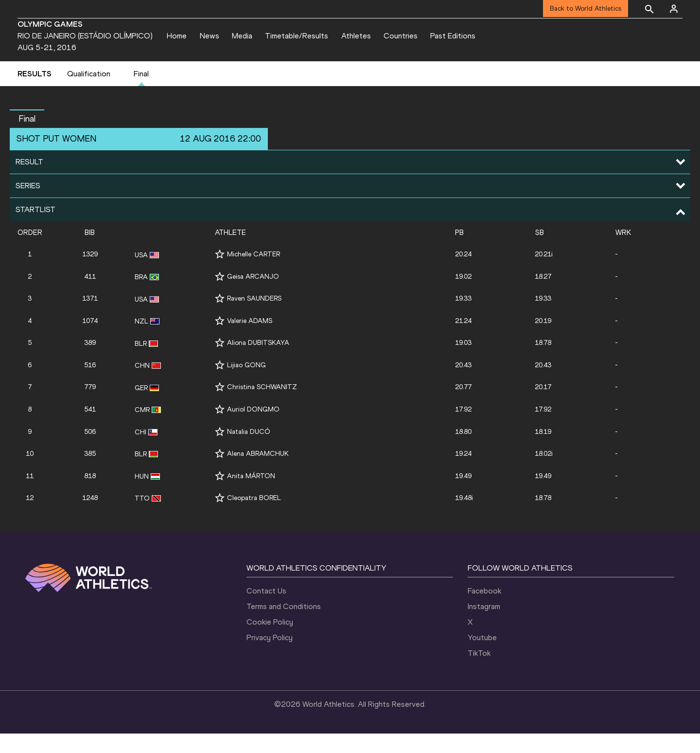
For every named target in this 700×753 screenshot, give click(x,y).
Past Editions (453, 36)
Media (242, 36)
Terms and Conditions (284, 626)
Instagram (484, 626)
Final (141, 93)
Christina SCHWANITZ (262, 407)
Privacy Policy (270, 657)
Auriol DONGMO (253, 429)
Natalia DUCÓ (249, 451)
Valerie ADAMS (250, 340)
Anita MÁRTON (251, 495)
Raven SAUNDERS (254, 318)
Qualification (89, 93)
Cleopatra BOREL (254, 517)
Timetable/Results (297, 36)
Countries (401, 36)
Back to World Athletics (586, 9)
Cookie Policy (270, 641)
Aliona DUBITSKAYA (258, 363)
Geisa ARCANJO (253, 296)
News (210, 36)
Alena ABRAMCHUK (258, 473)
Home (177, 36)
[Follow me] (220, 274)
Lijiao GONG (246, 385)
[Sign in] (674, 9)
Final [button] (27, 138)
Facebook (484, 610)
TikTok (479, 672)
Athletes (356, 36)
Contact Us (266, 610)
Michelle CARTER (254, 274)
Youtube (482, 657)
